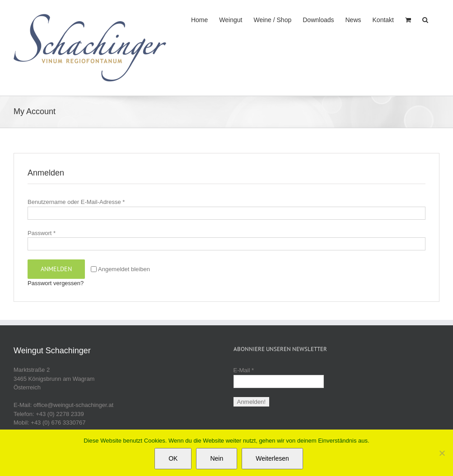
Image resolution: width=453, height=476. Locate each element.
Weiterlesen (272, 458)
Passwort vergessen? (56, 283)
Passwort (42, 233)
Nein (217, 458)
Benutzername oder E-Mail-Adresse (76, 202)
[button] (425, 19)
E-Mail (244, 370)
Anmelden (56, 269)
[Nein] (442, 453)
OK (173, 458)
